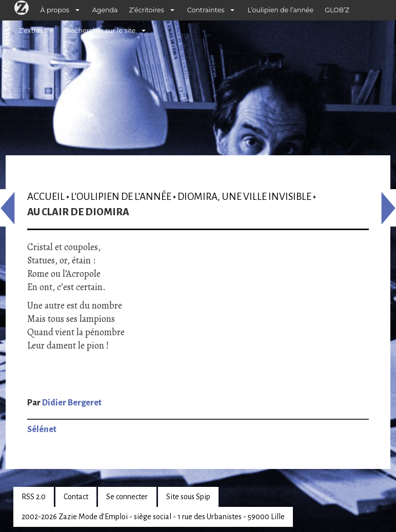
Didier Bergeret (72, 403)
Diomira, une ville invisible (244, 197)
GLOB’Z (337, 10)
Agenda (105, 10)
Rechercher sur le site (101, 30)
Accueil (46, 197)
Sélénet (42, 429)
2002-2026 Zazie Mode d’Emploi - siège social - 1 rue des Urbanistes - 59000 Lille (153, 517)
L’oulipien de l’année (280, 10)
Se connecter (127, 497)
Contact (76, 497)
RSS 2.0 (34, 497)
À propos (55, 10)
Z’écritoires (147, 10)
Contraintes (206, 10)
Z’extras (31, 30)
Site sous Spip (188, 497)
